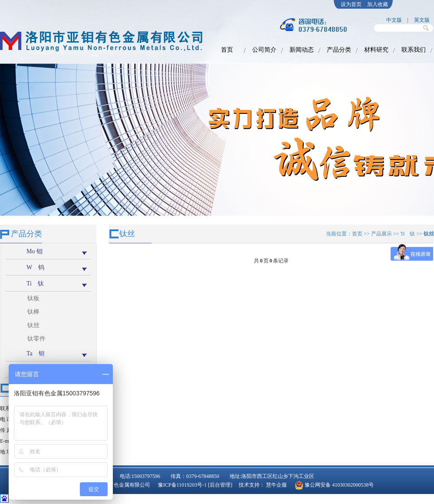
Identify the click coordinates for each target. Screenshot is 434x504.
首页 (227, 50)
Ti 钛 (35, 283)
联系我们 (414, 50)
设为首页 (351, 4)
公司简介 (264, 50)
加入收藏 (378, 4)
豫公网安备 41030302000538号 (339, 485)
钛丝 (33, 325)
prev (12, 143)
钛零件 (36, 339)
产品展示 (381, 234)
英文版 (422, 20)
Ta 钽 (36, 353)
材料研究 (376, 50)
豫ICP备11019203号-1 (183, 485)
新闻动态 (302, 50)
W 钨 (35, 267)
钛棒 (33, 312)
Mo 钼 (35, 251)
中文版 (394, 20)
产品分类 (339, 50)
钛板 (33, 298)
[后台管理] (220, 485)
